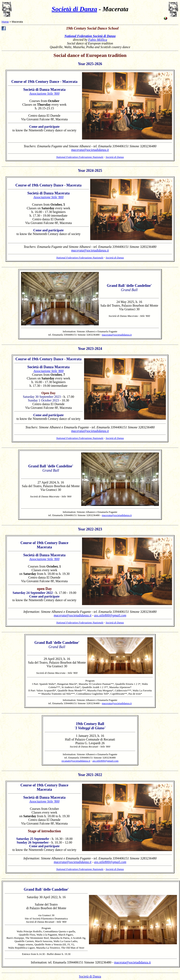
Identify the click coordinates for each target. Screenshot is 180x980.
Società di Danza (74, 9)
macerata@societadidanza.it (90, 150)
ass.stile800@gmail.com (110, 615)
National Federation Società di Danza (90, 36)
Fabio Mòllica (98, 40)
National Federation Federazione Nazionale (80, 157)
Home (5, 22)
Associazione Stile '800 (44, 94)
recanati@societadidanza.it (76, 761)
